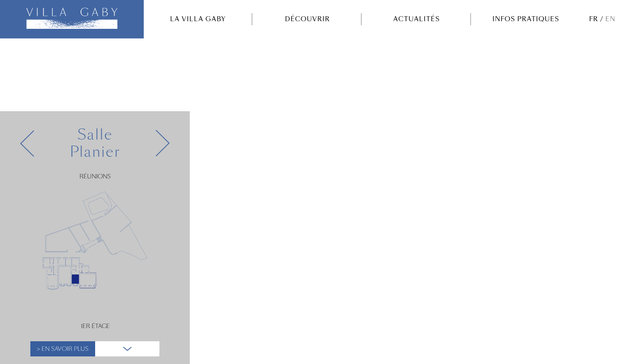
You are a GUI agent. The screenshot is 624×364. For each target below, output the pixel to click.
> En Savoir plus (63, 349)
